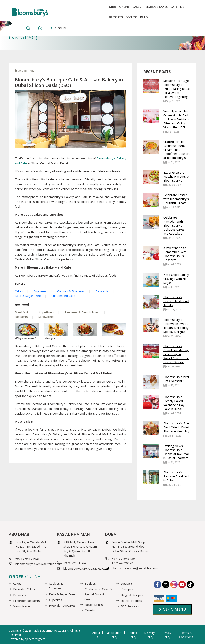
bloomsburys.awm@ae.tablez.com (39, 564)
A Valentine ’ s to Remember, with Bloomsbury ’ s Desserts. (175, 254)
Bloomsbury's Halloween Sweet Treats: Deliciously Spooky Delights (176, 326)
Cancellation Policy (113, 635)
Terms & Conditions (186, 635)
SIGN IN (58, 28)
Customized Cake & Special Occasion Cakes (98, 594)
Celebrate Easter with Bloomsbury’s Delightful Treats (176, 199)
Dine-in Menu (172, 609)
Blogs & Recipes (132, 595)
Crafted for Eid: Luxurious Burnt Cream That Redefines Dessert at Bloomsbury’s (177, 150)
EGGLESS (131, 17)
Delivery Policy (149, 635)
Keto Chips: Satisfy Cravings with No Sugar (176, 279)
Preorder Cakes (156, 7)
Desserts (116, 17)
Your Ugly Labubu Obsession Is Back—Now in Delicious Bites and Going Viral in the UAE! (176, 119)
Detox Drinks (94, 605)
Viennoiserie (22, 606)
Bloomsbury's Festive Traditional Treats (176, 301)
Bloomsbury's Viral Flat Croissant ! (176, 379)
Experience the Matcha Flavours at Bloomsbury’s (176, 176)
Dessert (126, 583)
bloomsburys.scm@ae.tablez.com (135, 568)
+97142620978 (122, 563)
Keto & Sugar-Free (28, 296)
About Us (96, 635)
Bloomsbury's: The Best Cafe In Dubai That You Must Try (176, 427)
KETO (144, 17)
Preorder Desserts (27, 600)
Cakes (137, 7)
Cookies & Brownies (71, 291)
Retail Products (131, 600)
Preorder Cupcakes (62, 605)
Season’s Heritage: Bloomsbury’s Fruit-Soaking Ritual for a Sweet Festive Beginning (176, 89)
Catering (177, 7)
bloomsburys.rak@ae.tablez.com (86, 568)
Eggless (90, 583)
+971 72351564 (75, 563)
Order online (119, 7)
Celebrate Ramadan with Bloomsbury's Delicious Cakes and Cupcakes (174, 225)
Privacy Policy (166, 635)
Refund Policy (132, 635)
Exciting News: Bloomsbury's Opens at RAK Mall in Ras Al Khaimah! (176, 452)
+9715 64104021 (28, 558)
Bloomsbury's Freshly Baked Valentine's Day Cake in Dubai (174, 403)
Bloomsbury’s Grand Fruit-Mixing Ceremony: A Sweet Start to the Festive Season (176, 354)
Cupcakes (40, 291)
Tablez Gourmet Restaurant (50, 630)
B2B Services (130, 606)
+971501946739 (123, 558)
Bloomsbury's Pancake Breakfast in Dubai (176, 476)
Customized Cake (63, 296)
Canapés (127, 589)
